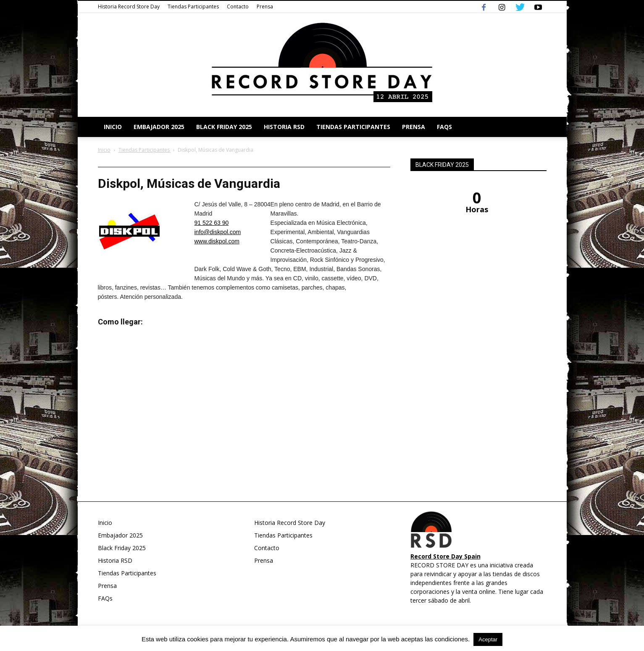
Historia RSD (284, 127)
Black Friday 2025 (224, 127)
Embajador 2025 (159, 127)
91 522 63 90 (212, 223)
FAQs (444, 127)
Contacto (238, 7)
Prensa (265, 7)
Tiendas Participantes (193, 7)
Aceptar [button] (488, 639)
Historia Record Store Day (129, 7)
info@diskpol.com (218, 232)
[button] (536, 127)
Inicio (113, 127)
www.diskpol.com (217, 241)
